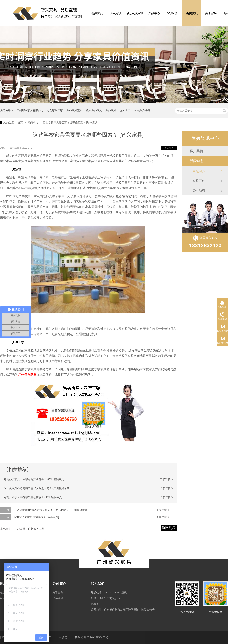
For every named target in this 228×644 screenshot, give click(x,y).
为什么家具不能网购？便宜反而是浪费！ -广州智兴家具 (37, 488)
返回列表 (169, 148)
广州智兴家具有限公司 (30, 110)
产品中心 (154, 13)
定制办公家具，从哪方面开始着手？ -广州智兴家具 (34, 479)
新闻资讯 (192, 13)
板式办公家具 (94, 110)
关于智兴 (211, 13)
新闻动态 (33, 122)
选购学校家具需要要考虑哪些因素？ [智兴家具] (71, 122)
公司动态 (199, 190)
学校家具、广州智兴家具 (29, 529)
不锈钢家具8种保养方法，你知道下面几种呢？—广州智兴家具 (51, 510)
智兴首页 (97, 13)
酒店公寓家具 (135, 13)
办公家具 (116, 13)
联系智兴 (58, 598)
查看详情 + (163, 510)
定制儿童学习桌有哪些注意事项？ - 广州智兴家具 (33, 497)
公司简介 (59, 584)
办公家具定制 (74, 110)
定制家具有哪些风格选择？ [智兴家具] (36, 517)
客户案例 (173, 13)
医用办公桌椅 (142, 110)
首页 (21, 122)
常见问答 (199, 171)
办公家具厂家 (55, 110)
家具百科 (199, 181)
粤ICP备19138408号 (96, 637)
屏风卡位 (125, 110)
